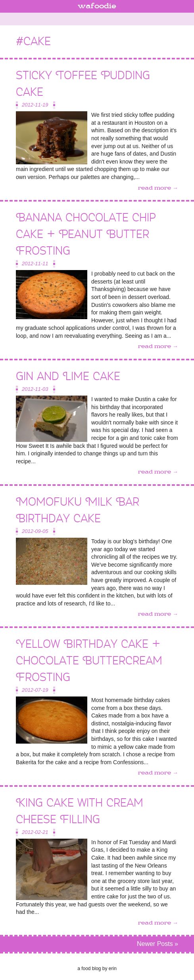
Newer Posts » (158, 944)
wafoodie (97, 6)
